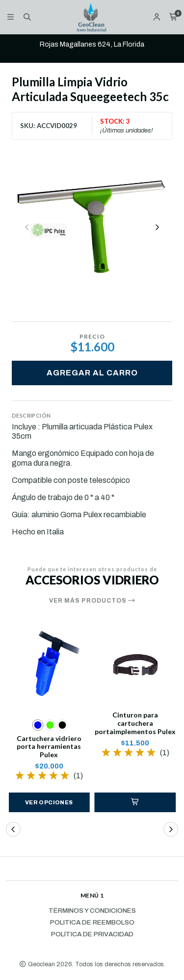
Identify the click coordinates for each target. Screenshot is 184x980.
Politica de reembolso (92, 923)
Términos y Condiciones (92, 911)
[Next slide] (157, 227)
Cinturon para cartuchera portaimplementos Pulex (135, 723)
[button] (135, 802)
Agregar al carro (92, 373)
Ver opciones (49, 802)
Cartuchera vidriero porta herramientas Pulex (49, 747)
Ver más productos (92, 601)
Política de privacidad (92, 934)
